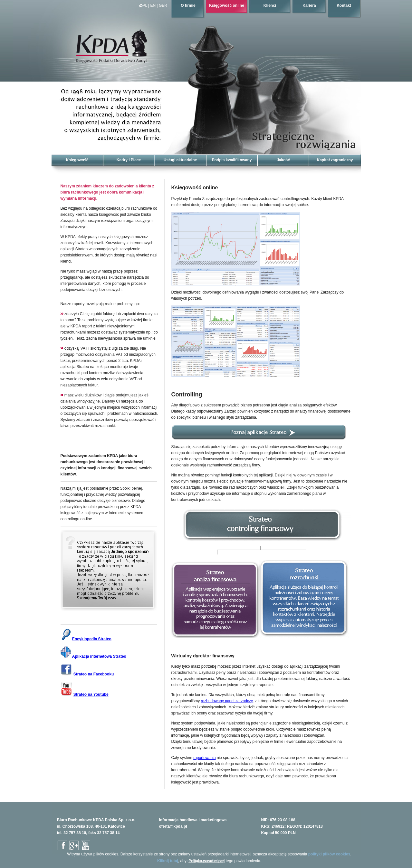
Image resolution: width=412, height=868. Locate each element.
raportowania (204, 758)
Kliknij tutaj (168, 861)
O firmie (188, 5)
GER (163, 5)
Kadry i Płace (129, 160)
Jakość (283, 160)
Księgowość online (227, 5)
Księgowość (77, 160)
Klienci (270, 5)
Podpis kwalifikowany (232, 160)
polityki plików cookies (329, 854)
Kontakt (344, 5)
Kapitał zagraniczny (335, 160)
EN (153, 5)
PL (143, 5)
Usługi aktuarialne (180, 160)
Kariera (309, 5)
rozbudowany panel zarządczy (227, 701)
